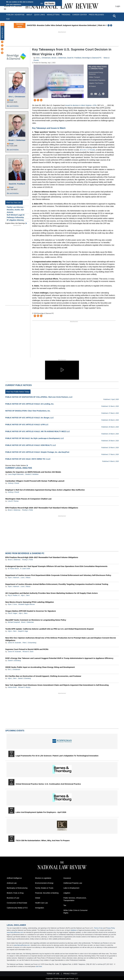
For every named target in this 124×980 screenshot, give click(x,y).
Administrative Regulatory (97, 80)
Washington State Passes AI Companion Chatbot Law (28, 499)
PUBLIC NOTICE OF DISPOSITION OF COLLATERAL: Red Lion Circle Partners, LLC (39, 397)
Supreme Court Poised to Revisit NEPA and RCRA (27, 649)
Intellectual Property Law (73, 883)
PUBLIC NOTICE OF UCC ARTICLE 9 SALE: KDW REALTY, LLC (31, 445)
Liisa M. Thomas (13, 501)
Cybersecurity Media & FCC (17, 908)
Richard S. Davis (28, 652)
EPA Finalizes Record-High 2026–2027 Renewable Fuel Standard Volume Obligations (42, 508)
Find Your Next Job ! (14, 203)
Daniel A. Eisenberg (14, 661)
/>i (104, 94)
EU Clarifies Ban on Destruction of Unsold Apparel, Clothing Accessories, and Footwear (43, 676)
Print (92, 94)
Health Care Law (41, 903)
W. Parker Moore (13, 569)
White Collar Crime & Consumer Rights (76, 912)
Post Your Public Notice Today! (18, 392)
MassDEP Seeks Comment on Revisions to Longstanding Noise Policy (36, 620)
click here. (39, 966)
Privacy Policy (110, 928)
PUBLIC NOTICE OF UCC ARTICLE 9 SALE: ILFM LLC (27, 425)
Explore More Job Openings (15, 223)
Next (111, 25)
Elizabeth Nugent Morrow (26, 604)
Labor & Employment (71, 888)
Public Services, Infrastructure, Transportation (75, 899)
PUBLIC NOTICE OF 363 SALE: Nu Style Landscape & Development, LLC (35, 438)
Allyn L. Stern (25, 595)
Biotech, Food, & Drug (15, 893)
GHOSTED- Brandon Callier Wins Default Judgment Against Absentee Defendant (72, 25)
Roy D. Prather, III (14, 595)
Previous (109, 25)
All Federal (92, 86)
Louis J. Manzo (25, 578)
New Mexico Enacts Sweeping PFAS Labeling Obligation (30, 602)
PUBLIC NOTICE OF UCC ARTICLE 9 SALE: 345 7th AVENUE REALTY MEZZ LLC (38, 431)
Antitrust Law (12, 883)
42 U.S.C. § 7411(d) (87, 150)
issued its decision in (81, 105)
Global (38, 898)
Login (118, 6)
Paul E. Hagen (13, 613)
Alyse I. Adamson (14, 578)
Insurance (67, 878)
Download (100, 94)
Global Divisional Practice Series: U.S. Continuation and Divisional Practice (48, 784)
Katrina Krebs (12, 687)
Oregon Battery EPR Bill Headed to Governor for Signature (31, 611)
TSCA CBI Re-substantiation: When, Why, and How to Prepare (43, 841)
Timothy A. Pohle (27, 510)
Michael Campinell (14, 622)
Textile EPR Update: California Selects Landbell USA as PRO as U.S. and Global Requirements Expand (49, 629)
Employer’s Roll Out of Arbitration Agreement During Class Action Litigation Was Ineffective (45, 490)
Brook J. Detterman (17, 140)
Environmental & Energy (44, 883)
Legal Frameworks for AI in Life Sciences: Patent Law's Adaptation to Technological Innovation (57, 756)
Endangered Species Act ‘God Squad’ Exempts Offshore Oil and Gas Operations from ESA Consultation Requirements (56, 566)
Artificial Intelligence (14, 878)
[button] (62, 370)
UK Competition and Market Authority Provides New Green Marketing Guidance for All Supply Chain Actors (52, 593)
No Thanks (50, 4)
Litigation (67, 893)
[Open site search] (114, 16)
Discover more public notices (16, 465)
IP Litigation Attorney (15, 220)
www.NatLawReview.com (15, 932)
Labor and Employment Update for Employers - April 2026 (41, 812)
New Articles (2, 33)
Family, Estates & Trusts (44, 888)
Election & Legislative (43, 878)
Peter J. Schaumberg (29, 643)
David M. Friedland (17, 184)
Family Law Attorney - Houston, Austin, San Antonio (16, 210)
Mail (96, 94)
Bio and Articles (13, 106)
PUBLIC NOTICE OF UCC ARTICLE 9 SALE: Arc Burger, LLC (29, 418)
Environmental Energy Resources (96, 73)
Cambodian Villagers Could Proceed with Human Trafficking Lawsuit (35, 481)
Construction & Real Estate (17, 903)
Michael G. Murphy (24, 687)
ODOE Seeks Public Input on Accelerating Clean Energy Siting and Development (40, 667)
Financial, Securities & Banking (47, 893)
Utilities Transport (94, 77)
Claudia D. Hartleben (32, 474)
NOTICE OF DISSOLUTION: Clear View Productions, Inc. (28, 411)
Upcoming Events (15, 731)
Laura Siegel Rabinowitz (16, 474)
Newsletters (53, 15)
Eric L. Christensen (17, 97)
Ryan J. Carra (12, 604)
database (74, 930)
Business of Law (13, 898)
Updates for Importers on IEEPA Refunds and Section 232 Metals (33, 472)
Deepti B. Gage (23, 631)
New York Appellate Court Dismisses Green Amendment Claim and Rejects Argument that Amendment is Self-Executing (57, 685)
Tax (65, 905)
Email (11, 100)
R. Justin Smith (25, 569)
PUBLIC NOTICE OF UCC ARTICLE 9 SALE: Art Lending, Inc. (30, 404)
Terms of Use (98, 928)
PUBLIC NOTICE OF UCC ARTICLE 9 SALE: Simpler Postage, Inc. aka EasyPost (37, 452)
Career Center (80, 15)
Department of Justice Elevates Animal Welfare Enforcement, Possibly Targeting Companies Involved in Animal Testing (57, 584)
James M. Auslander (14, 643)
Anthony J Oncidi (13, 483)
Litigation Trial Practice (96, 83)
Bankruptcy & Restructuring (17, 888)
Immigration (40, 908)
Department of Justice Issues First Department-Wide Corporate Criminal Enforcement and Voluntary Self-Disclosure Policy (58, 575)
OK (42, 4)
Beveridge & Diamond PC (92, 58)
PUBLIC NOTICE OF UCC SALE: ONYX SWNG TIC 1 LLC (28, 459)
